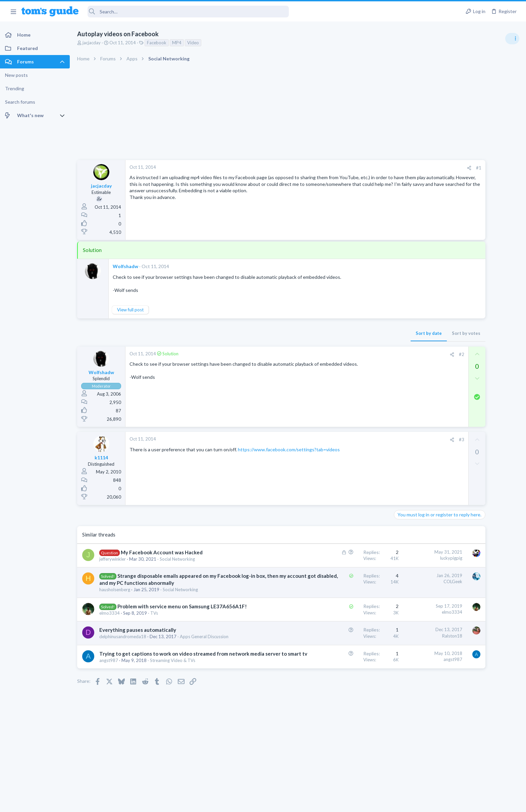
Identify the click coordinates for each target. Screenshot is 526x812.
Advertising (191, 803)
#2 (388, 354)
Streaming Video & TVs (173, 667)
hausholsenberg (115, 590)
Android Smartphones (452, 398)
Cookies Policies (238, 803)
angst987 (109, 667)
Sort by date (355, 333)
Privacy (280, 803)
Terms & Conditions (327, 803)
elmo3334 (110, 613)
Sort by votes (393, 333)
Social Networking (177, 559)
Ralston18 (379, 636)
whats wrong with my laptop (471, 450)
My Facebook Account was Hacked (162, 552)
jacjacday (92, 43)
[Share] (396, 168)
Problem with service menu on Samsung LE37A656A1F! (182, 606)
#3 (388, 440)
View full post (130, 310)
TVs (154, 613)
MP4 (177, 43)
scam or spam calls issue (466, 379)
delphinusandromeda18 (123, 637)
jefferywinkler (113, 559)
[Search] (188, 12)
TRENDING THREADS (441, 365)
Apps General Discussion (204, 637)
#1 (405, 168)
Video (193, 43)
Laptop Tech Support (452, 437)
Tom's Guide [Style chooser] (471, 756)
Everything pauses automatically (138, 630)
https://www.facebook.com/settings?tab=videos (289, 449)
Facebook (157, 43)
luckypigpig (378, 558)
